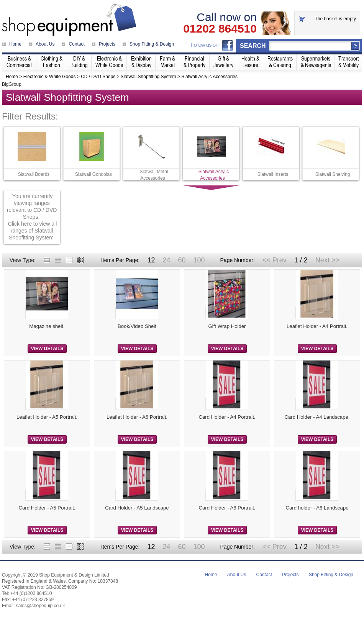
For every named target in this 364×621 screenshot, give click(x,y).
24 (166, 260)
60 (182, 260)
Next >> (327, 260)
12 (151, 260)
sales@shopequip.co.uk (41, 606)
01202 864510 (220, 29)
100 (199, 260)
